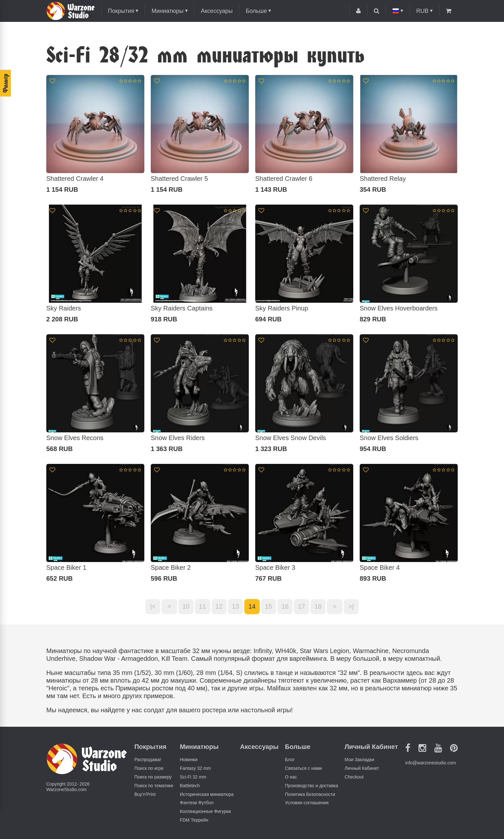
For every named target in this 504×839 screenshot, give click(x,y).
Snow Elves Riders (178, 438)
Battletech (190, 786)
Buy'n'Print (145, 794)
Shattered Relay (383, 179)
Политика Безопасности (310, 794)
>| (352, 607)
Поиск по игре (149, 769)
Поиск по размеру (153, 777)
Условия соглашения (307, 803)
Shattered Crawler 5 (179, 179)
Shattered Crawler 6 (284, 179)
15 (269, 607)
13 (235, 607)
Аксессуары (217, 11)
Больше (256, 11)
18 (319, 607)
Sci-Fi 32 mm (193, 777)
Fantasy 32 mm (195, 769)
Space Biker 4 (380, 567)
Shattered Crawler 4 (75, 179)
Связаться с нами (304, 769)
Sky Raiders (64, 308)
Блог (290, 760)
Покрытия (121, 11)
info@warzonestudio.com (431, 763)
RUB (422, 11)
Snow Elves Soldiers (389, 438)
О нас (291, 777)
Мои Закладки (359, 760)
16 (285, 607)
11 (202, 607)
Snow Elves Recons (75, 438)
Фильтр (5, 83)
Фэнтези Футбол (197, 803)
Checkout (354, 777)
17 (302, 607)
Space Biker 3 (275, 567)
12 (219, 607)
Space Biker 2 (171, 567)
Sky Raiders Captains (182, 308)
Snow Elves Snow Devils (291, 438)
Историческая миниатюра (207, 794)
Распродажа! (148, 760)
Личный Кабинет (362, 769)
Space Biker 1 (66, 567)
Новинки (189, 760)
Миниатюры (167, 11)
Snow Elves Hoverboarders (399, 308)
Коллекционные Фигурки (205, 812)
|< (152, 607)
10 (185, 607)
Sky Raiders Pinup (282, 308)
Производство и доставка (312, 786)
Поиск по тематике (154, 786)
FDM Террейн (194, 820)
